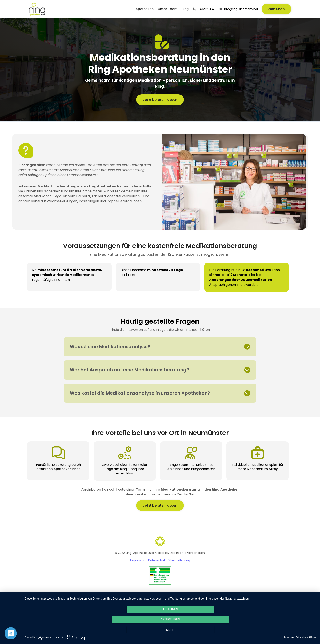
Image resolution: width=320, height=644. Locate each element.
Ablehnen (170, 609)
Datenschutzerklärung (306, 637)
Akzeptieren (170, 619)
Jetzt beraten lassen (160, 100)
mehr (170, 630)
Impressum (138, 560)
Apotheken (145, 9)
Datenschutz (157, 560)
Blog (185, 9)
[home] (37, 9)
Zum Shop (276, 9)
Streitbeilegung (179, 560)
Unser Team (168, 9)
